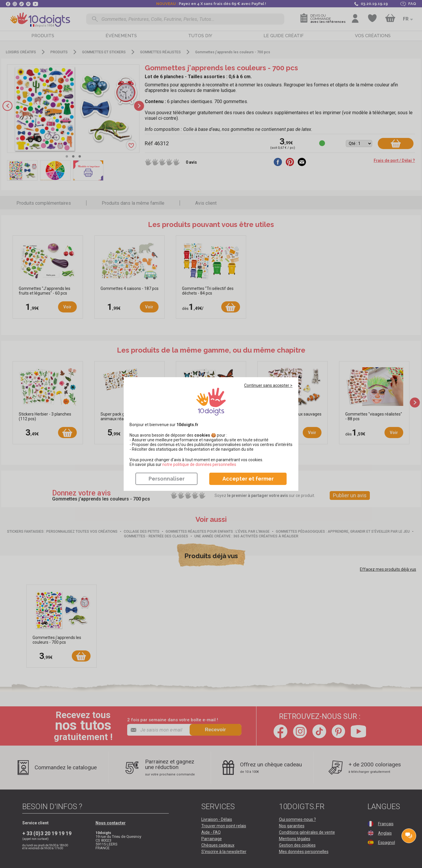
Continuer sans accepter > (268, 385)
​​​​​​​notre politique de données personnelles (199, 464)
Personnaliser (167, 479)
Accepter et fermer (248, 479)
